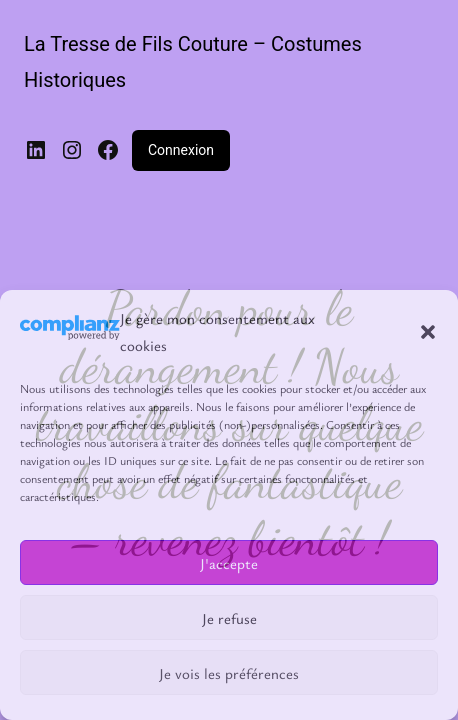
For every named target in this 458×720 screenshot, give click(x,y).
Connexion (181, 150)
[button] (428, 332)
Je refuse (229, 618)
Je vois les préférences (229, 673)
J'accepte (229, 563)
